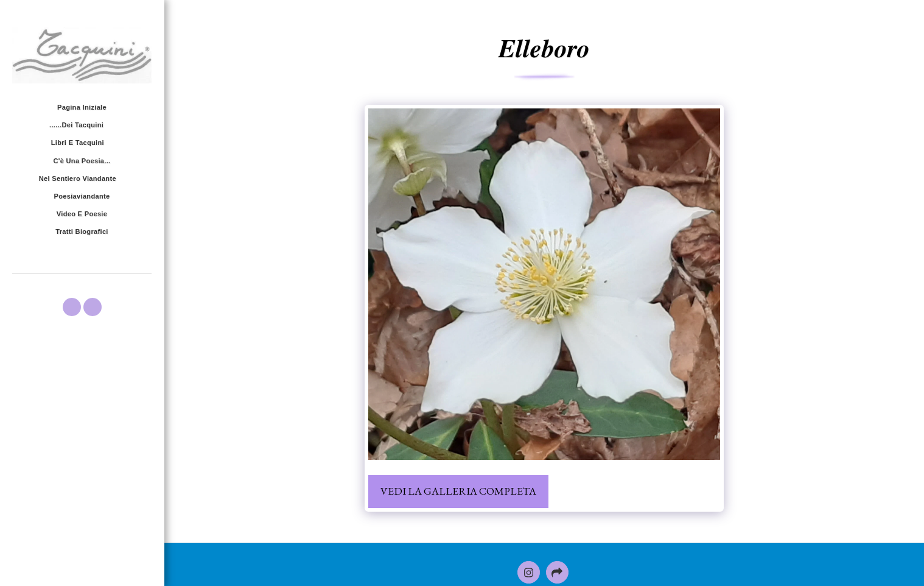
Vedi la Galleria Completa (458, 491)
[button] (82, 125)
